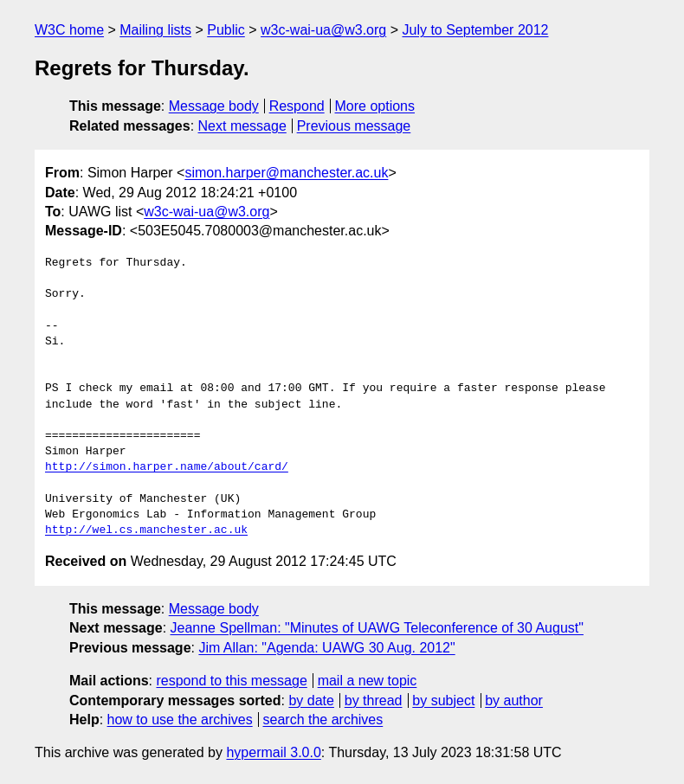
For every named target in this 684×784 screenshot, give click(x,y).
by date (311, 700)
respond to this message (231, 681)
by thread (374, 700)
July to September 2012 (475, 30)
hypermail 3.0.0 (273, 752)
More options (375, 106)
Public (226, 30)
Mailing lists (155, 30)
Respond (297, 106)
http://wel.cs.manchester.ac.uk (146, 530)
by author (514, 700)
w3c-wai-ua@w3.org (323, 30)
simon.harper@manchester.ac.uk (286, 173)
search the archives (323, 720)
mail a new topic (368, 681)
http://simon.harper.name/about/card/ (167, 467)
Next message (242, 126)
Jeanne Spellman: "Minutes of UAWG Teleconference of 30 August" (377, 628)
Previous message (354, 126)
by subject (443, 700)
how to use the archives (180, 720)
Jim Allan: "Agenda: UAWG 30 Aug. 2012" (326, 648)
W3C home (69, 30)
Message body (214, 106)
